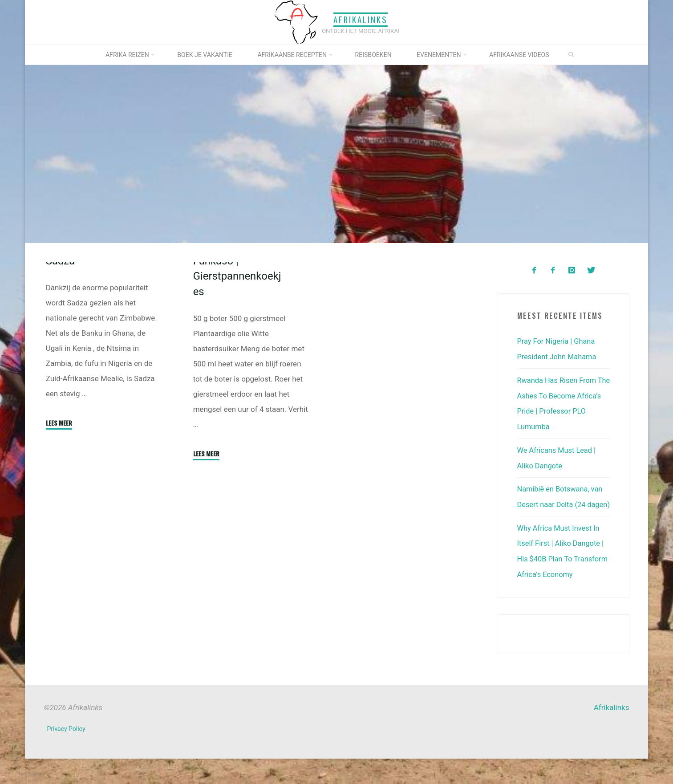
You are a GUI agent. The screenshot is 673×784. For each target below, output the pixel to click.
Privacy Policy (67, 755)
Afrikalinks (361, 19)
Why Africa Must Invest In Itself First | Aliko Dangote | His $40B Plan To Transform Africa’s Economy (562, 570)
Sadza (61, 334)
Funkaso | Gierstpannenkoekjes (238, 349)
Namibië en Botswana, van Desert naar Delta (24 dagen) (562, 501)
